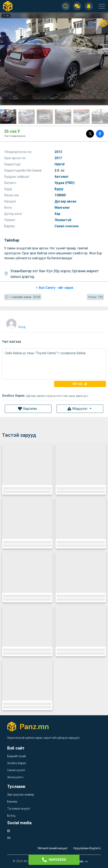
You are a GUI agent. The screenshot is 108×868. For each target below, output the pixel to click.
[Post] (90, 134)
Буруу (59, 189)
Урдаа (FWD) (65, 183)
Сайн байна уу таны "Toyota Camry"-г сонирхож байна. (54, 364)
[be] (9, 838)
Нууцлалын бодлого (87, 848)
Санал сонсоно (67, 226)
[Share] (100, 134)
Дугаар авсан (66, 201)
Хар (58, 214)
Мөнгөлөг (63, 208)
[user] (15, 323)
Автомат (62, 177)
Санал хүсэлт (16, 770)
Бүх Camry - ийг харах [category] (54, 288)
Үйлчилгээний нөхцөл (52, 848)
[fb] (9, 831)
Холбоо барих (17, 763)
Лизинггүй (63, 220)
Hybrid (60, 164)
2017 (59, 158)
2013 (59, 152)
